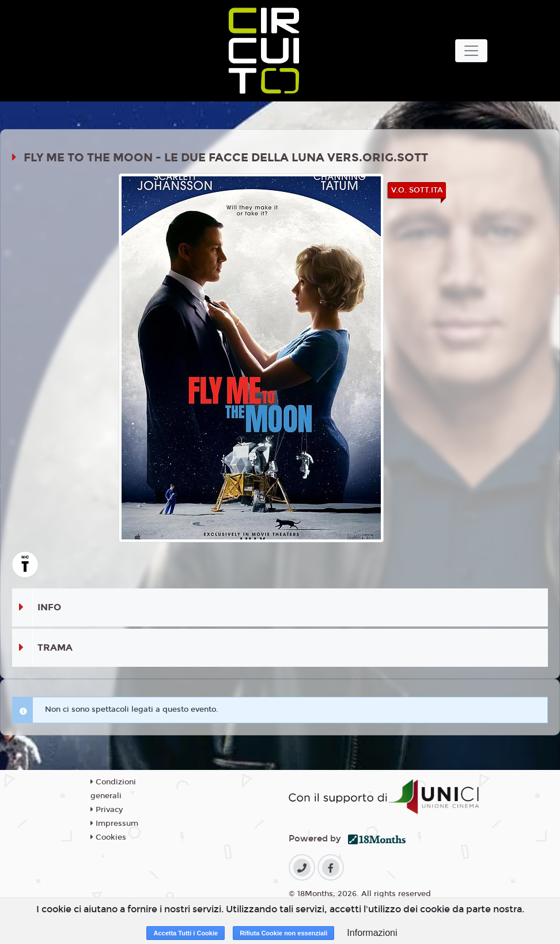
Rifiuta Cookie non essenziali (283, 933)
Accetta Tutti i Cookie (186, 933)
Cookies (108, 837)
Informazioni (372, 933)
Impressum (114, 824)
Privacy (107, 810)
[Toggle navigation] (471, 51)
